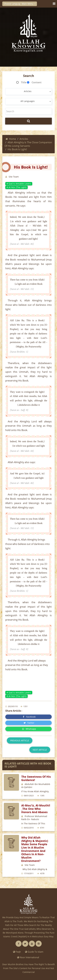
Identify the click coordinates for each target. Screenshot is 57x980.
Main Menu (29, 4)
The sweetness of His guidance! (36, 778)
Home (11, 139)
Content (37, 82)
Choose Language (14, 4)
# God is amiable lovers (19, 184)
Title (24, 82)
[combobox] (28, 92)
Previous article (20, 740)
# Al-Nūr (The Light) (16, 187)
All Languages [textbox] (28, 101)
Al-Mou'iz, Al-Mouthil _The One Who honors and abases (36, 809)
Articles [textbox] (28, 91)
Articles (24, 139)
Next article (40, 750)
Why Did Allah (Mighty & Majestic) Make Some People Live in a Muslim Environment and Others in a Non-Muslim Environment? (35, 849)
